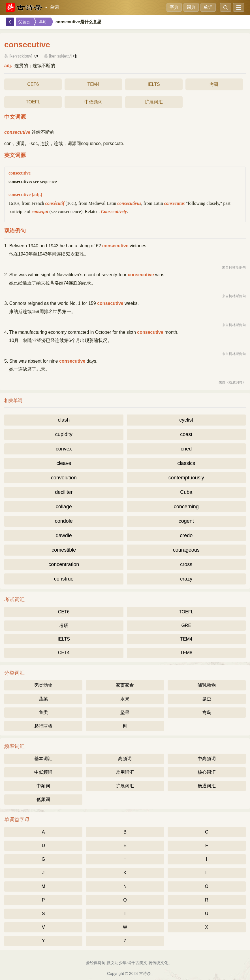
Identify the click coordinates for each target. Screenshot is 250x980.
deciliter (64, 492)
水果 (125, 699)
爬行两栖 (43, 726)
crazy (186, 579)
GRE (186, 625)
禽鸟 (207, 712)
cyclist (186, 420)
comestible (64, 550)
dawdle (64, 535)
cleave (64, 463)
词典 (191, 7)
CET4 (64, 653)
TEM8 (186, 653)
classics (186, 463)
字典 (174, 7)
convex (64, 449)
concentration (64, 564)
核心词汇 (207, 772)
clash (64, 420)
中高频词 (207, 759)
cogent (186, 521)
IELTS (154, 84)
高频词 (125, 759)
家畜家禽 (125, 685)
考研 (214, 84)
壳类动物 (43, 685)
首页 (24, 22)
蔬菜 (43, 699)
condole (64, 521)
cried (186, 449)
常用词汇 (125, 772)
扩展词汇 (154, 102)
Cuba (186, 492)
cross (186, 564)
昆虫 (207, 699)
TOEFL (33, 102)
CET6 (33, 84)
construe (64, 579)
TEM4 (94, 84)
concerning (186, 507)
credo (186, 535)
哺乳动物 (207, 685)
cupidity (64, 434)
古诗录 (145, 973)
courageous (186, 550)
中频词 (43, 786)
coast (186, 434)
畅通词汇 (207, 786)
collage (64, 507)
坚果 (125, 712)
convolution (64, 478)
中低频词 (93, 102)
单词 (54, 7)
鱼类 (43, 712)
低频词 (43, 799)
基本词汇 (43, 759)
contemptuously (186, 478)
